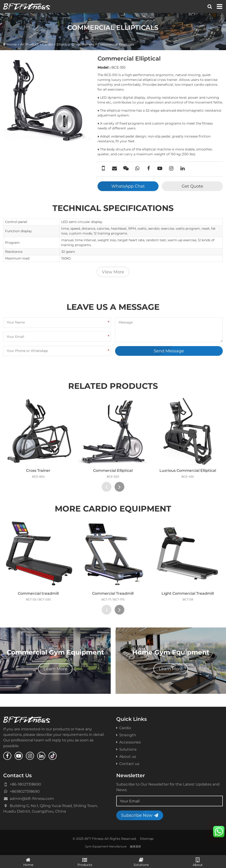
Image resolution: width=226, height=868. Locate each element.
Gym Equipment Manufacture (106, 846)
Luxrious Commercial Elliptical (188, 470)
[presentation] (107, 487)
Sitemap (147, 839)
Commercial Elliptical (113, 470)
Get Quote (192, 186)
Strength (126, 735)
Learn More (55, 669)
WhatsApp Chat (128, 186)
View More (113, 272)
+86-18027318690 (25, 784)
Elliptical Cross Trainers (75, 44)
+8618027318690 (25, 791)
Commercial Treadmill (113, 593)
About (198, 862)
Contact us (128, 764)
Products (85, 862)
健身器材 (135, 846)
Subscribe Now (140, 815)
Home (12, 44)
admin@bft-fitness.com (32, 798)
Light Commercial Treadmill (188, 593)
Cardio (48, 44)
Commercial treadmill (38, 593)
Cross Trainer (38, 470)
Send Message (169, 351)
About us (126, 756)
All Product (29, 44)
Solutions (126, 749)
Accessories (128, 742)
